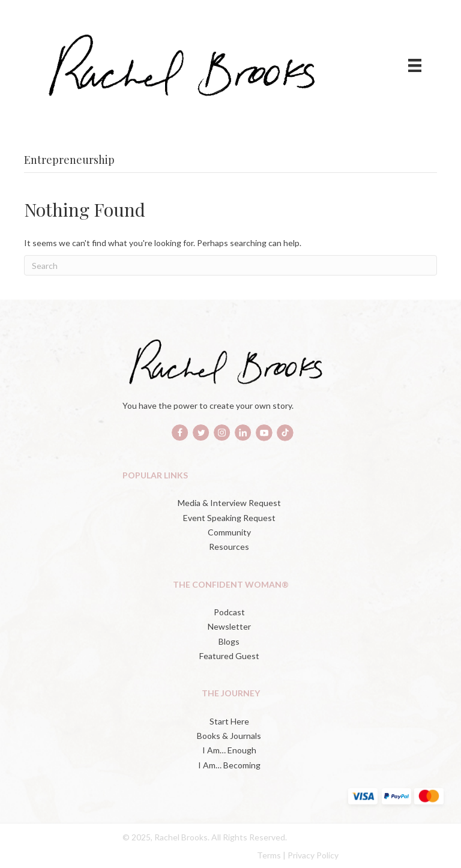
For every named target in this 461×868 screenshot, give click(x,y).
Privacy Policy (313, 855)
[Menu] (415, 65)
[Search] (230, 265)
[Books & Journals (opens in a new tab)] (230, 736)
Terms (269, 855)
